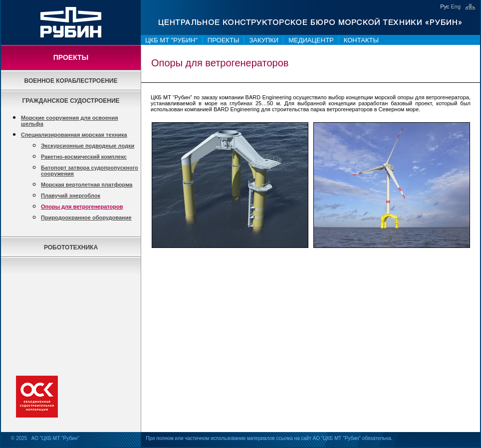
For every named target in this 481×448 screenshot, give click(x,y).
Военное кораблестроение (71, 81)
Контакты (361, 40)
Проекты (224, 40)
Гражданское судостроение (71, 101)
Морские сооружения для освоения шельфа (70, 121)
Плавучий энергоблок (71, 196)
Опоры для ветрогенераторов (82, 207)
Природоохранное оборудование (86, 218)
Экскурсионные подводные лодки (88, 146)
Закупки (264, 40)
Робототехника (71, 247)
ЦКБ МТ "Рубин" (171, 40)
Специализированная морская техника (74, 135)
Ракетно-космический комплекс (84, 157)
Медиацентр (311, 40)
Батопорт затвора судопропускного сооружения (90, 171)
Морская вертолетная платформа (87, 185)
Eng (456, 6)
